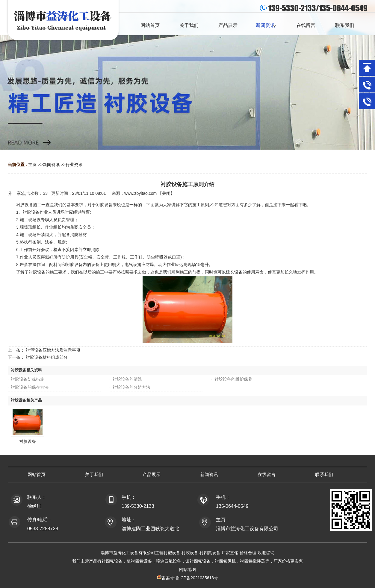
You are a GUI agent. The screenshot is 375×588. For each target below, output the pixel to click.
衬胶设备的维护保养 (233, 379)
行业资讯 (74, 165)
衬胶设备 (28, 441)
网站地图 (187, 569)
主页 (32, 165)
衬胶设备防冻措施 (28, 379)
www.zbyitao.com (140, 193)
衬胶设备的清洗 (127, 379)
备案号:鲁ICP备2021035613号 (190, 578)
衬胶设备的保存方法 (30, 387)
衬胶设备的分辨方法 (131, 387)
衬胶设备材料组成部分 (47, 357)
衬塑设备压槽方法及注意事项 (53, 350)
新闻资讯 (51, 165)
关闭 (166, 193)
